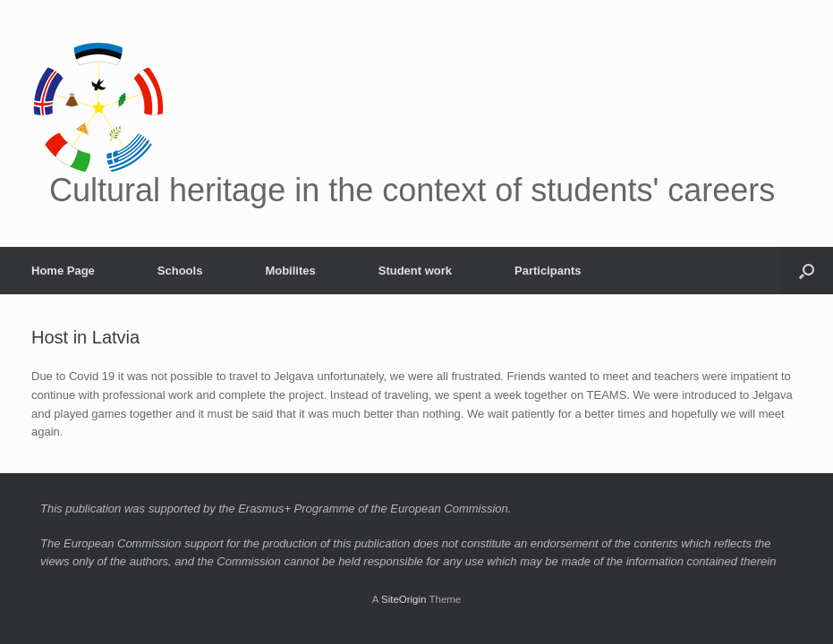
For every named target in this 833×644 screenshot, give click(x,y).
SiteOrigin (404, 599)
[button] (807, 271)
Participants (548, 271)
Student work (415, 271)
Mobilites (290, 271)
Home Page (63, 271)
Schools (180, 271)
